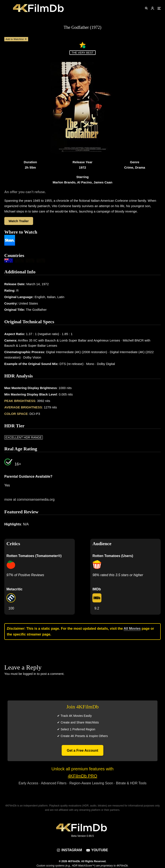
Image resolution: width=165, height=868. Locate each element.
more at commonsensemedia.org (29, 499)
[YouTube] (97, 850)
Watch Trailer (19, 221)
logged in (30, 674)
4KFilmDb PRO (83, 776)
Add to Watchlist (16, 39)
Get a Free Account (82, 750)
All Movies (132, 629)
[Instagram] (70, 850)
